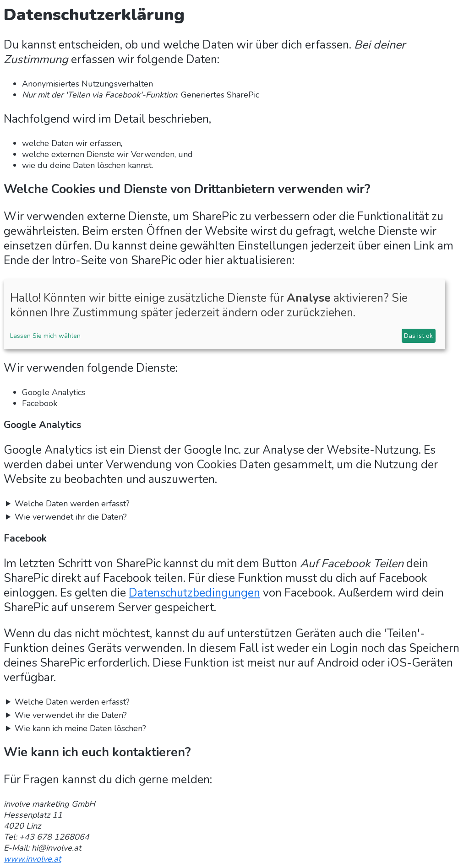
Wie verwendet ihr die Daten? (71, 517)
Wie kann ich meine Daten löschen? (80, 728)
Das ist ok (418, 336)
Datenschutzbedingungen (194, 593)
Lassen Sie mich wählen (45, 336)
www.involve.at (32, 859)
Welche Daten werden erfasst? (72, 504)
